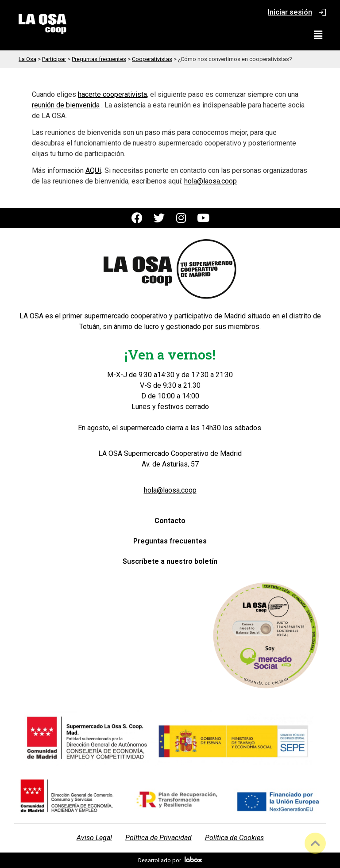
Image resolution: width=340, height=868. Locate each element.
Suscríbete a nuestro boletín (170, 561)
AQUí (93, 170)
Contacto (170, 521)
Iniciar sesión (290, 12)
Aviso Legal (94, 838)
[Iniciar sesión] (322, 12)
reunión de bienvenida (66, 105)
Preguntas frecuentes (170, 541)
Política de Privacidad (158, 838)
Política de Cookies (234, 838)
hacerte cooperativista (112, 94)
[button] (318, 35)
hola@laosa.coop (211, 181)
